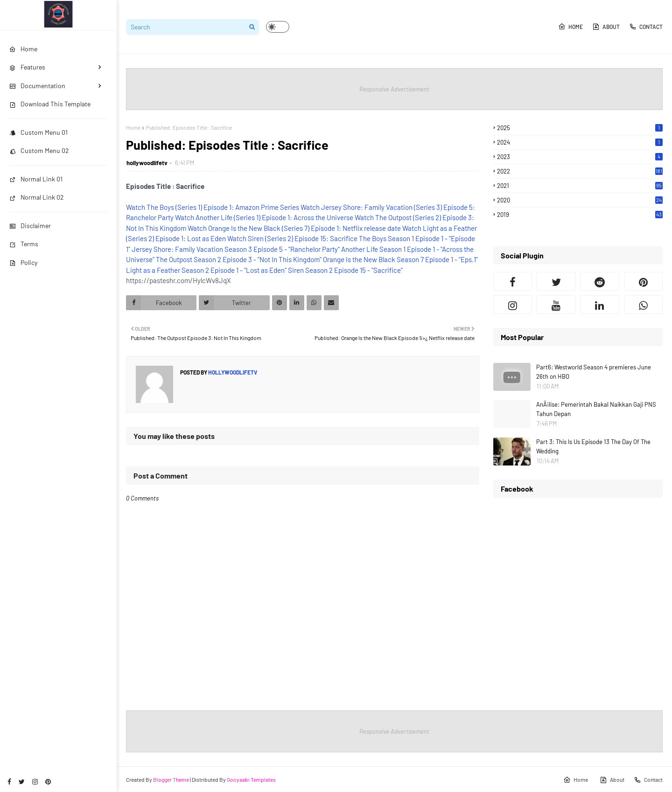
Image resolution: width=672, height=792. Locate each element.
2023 (580, 157)
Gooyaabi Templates (251, 779)
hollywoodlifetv (147, 163)
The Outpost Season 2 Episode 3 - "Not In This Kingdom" (239, 259)
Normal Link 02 (37, 197)
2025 (580, 128)
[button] (278, 27)
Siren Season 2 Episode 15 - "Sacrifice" (345, 270)
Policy (23, 262)
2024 (580, 142)
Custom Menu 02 (39, 150)
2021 (580, 186)
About (606, 27)
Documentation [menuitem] (37, 86)
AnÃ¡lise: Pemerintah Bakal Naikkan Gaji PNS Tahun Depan (596, 409)
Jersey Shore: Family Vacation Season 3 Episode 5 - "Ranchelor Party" (236, 249)
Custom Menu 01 (38, 132)
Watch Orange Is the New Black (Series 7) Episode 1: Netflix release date (294, 228)
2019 (580, 215)
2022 (580, 171)
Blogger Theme (171, 779)
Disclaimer (30, 226)
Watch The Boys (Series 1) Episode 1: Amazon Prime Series (213, 207)
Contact (646, 27)
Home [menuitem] (23, 49)
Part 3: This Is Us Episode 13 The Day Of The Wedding (593, 446)
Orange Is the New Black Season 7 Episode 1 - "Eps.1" (400, 259)
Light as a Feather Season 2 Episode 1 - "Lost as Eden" (206, 270)
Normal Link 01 (36, 179)
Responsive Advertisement (394, 89)
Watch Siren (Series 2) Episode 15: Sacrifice (292, 238)
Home (570, 27)
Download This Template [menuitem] (50, 104)
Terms (24, 244)
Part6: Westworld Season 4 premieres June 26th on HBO (594, 372)
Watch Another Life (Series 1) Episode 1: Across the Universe (264, 217)
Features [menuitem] (27, 67)
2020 (580, 200)
